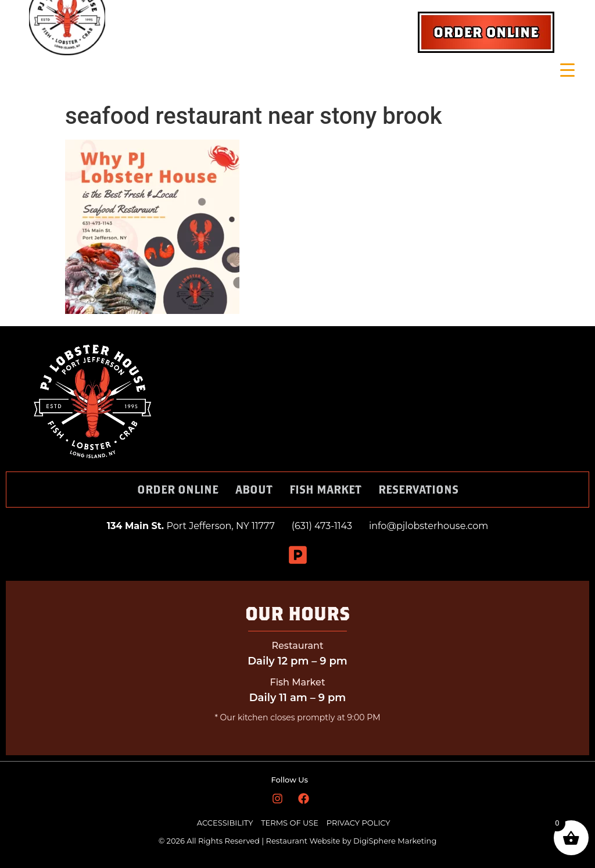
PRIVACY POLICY (359, 823)
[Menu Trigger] (567, 70)
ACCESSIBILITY (225, 823)
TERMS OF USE (291, 823)
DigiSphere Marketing (395, 841)
